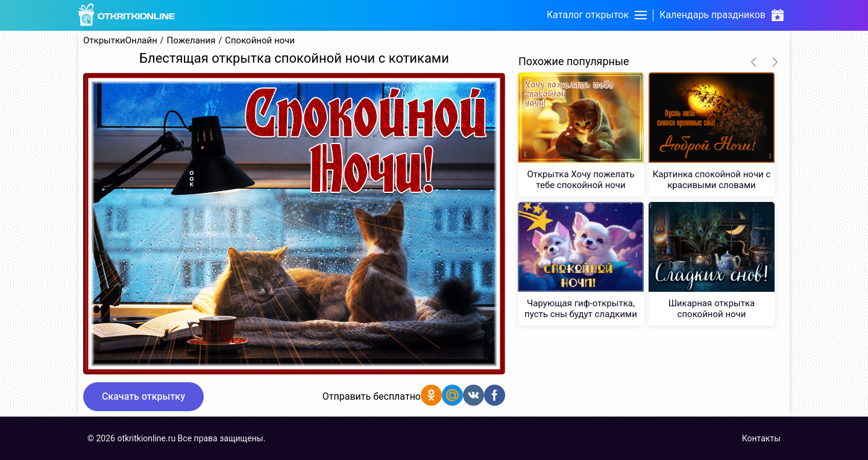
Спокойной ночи (260, 41)
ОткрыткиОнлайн (120, 41)
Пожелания (191, 41)
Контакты (761, 438)
